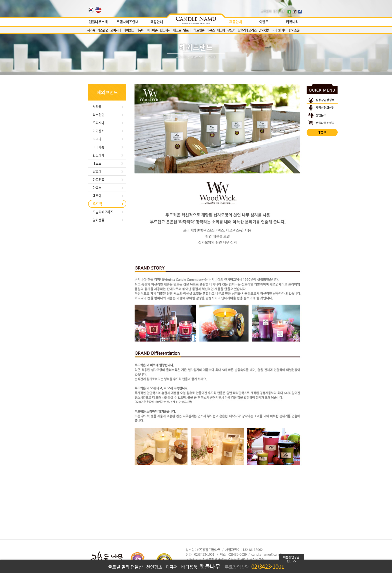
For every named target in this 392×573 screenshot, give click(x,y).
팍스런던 (103, 30)
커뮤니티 (292, 22)
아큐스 (211, 30)
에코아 (221, 30)
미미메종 (152, 30)
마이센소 (129, 30)
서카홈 (91, 30)
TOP (322, 132)
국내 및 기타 (279, 30)
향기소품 (294, 30)
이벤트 (264, 22)
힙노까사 (165, 30)
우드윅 (231, 30)
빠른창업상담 (291, 559)
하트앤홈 (199, 30)
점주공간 (279, 11)
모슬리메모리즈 (247, 30)
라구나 (140, 30)
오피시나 (116, 30)
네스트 (177, 30)
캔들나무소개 (98, 22)
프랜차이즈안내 (127, 22)
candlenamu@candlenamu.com (275, 554)
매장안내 (157, 22)
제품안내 (236, 22)
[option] (196, 19)
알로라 (187, 30)
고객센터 (266, 11)
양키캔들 (264, 30)
